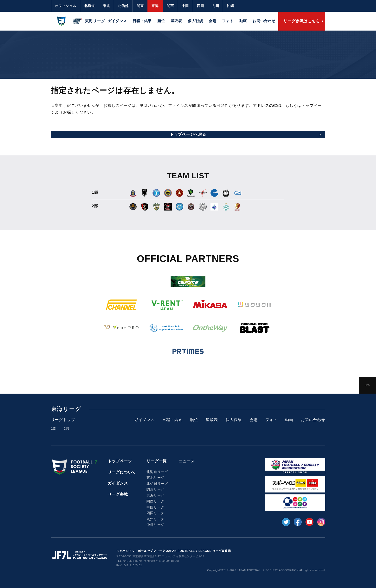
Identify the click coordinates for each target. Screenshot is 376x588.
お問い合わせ (264, 21)
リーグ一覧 (157, 461)
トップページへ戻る (188, 134)
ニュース (187, 461)
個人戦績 (195, 21)
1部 (54, 428)
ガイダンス (118, 21)
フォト (228, 21)
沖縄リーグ (155, 525)
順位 (161, 21)
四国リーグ (155, 513)
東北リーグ (155, 478)
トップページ (120, 461)
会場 (213, 21)
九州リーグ (155, 519)
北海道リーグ (157, 472)
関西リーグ (155, 501)
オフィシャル (66, 6)
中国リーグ (155, 507)
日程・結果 (142, 21)
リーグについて (122, 472)
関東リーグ (155, 489)
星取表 (176, 21)
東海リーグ (155, 495)
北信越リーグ (157, 484)
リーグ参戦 (118, 494)
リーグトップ (63, 420)
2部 (67, 428)
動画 (243, 21)
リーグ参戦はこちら (302, 21)
